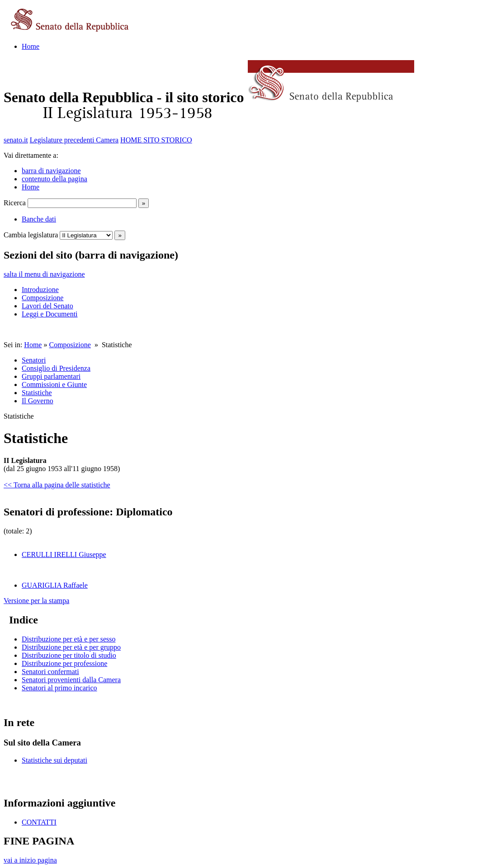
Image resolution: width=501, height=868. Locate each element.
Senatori (34, 360)
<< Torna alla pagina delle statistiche (57, 485)
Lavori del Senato (47, 306)
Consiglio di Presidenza (56, 368)
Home (31, 46)
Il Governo (38, 401)
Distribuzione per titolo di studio (69, 655)
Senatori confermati (50, 672)
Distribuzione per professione (64, 663)
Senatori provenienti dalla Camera (71, 680)
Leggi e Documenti (50, 314)
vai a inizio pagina (30, 860)
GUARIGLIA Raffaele (55, 585)
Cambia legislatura (31, 235)
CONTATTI (39, 822)
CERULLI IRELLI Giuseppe (64, 554)
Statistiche (37, 393)
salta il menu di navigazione (44, 274)
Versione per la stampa (36, 601)
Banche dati (39, 219)
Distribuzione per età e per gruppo (71, 647)
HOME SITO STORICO (156, 140)
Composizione (43, 298)
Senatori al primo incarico (59, 688)
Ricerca (15, 203)
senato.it (16, 140)
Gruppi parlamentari (51, 376)
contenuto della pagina (54, 179)
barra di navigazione (51, 171)
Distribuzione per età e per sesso (69, 639)
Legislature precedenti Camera (74, 140)
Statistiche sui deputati (54, 760)
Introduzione (40, 290)
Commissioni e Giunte (54, 384)
